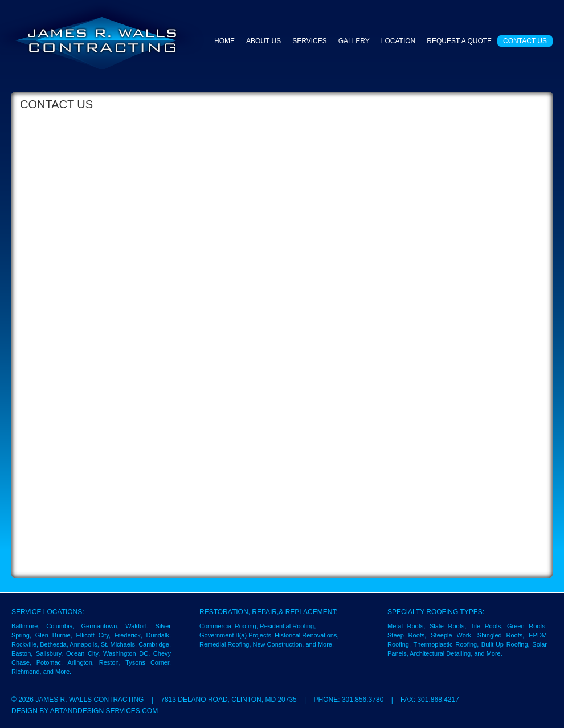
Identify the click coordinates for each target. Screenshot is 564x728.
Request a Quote (459, 41)
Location (398, 41)
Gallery (354, 41)
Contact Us (525, 41)
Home (224, 41)
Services (309, 41)
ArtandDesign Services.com (104, 711)
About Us (263, 41)
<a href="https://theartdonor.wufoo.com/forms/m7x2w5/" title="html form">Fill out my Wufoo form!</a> (282, 340)
